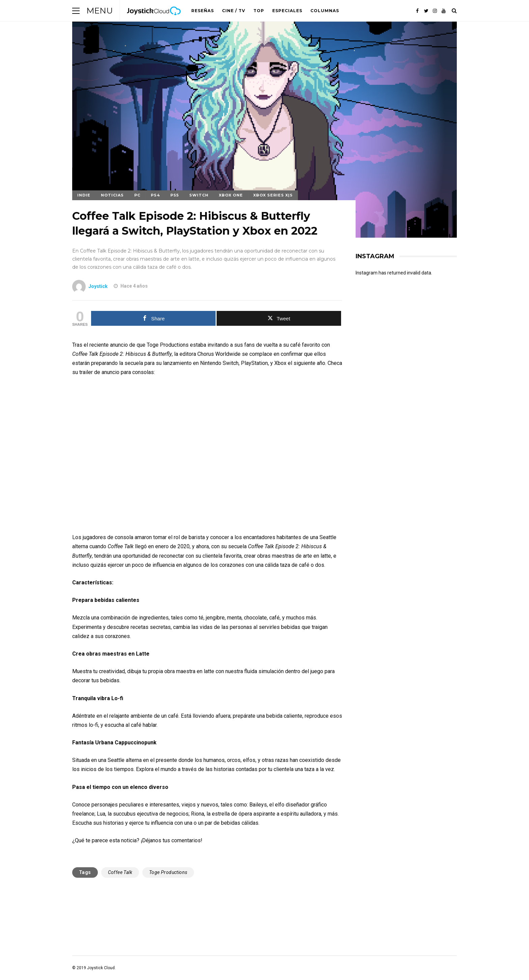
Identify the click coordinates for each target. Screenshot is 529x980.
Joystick (98, 286)
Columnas (325, 11)
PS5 (175, 195)
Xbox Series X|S (273, 195)
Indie (84, 195)
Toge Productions (168, 872)
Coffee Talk (120, 872)
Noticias (112, 195)
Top (259, 11)
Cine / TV (234, 11)
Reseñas (203, 11)
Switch (199, 195)
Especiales (287, 11)
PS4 (155, 195)
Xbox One (231, 195)
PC (137, 195)
